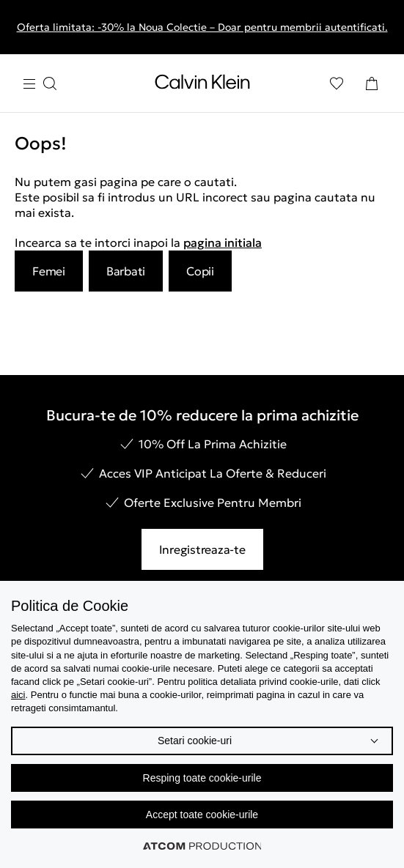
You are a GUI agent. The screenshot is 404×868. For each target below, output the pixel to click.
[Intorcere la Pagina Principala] (202, 85)
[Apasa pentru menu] (40, 84)
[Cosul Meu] (372, 84)
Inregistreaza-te (202, 549)
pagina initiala (223, 242)
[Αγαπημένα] (337, 84)
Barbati (126, 271)
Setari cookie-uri (195, 741)
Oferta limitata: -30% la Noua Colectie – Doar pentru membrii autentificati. (202, 27)
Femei (49, 271)
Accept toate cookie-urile (202, 815)
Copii (200, 271)
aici (18, 695)
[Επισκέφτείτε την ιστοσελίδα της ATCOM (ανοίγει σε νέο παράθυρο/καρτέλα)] (202, 846)
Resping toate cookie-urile (202, 778)
